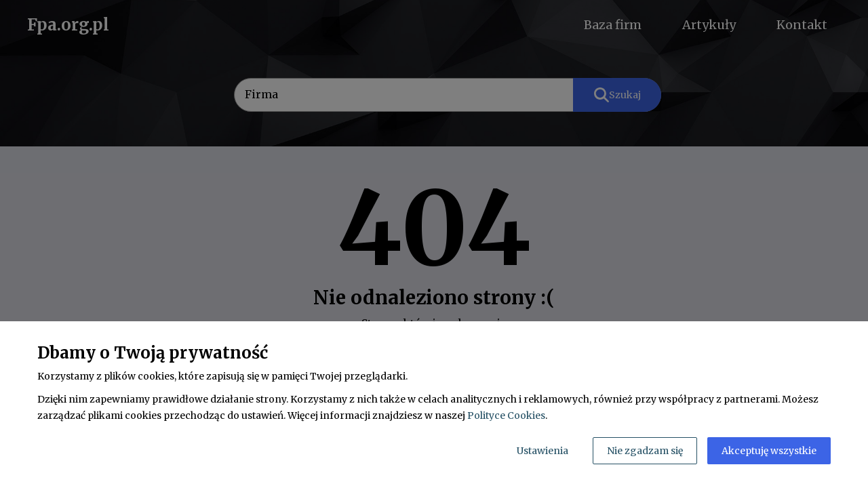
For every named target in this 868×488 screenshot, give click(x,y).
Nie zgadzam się (645, 451)
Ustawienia (542, 451)
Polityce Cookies (506, 415)
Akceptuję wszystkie (769, 451)
